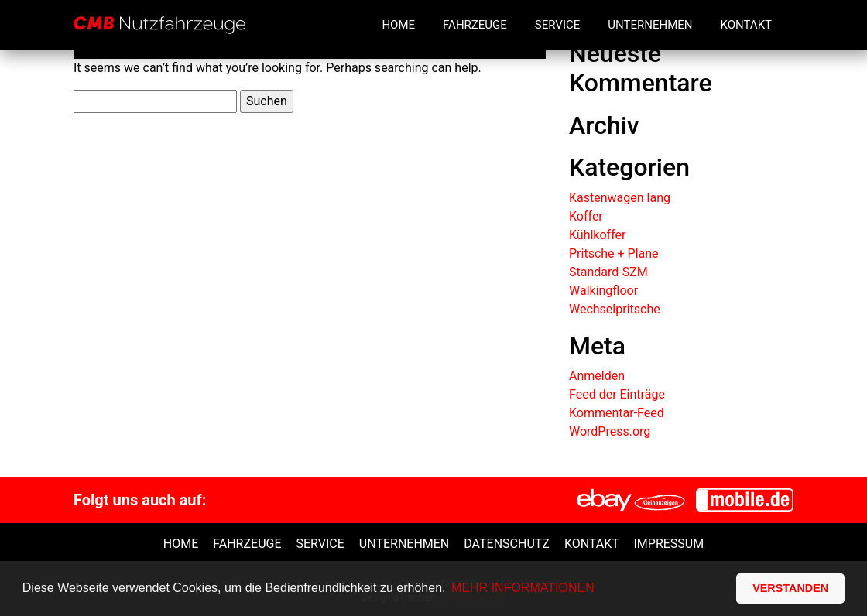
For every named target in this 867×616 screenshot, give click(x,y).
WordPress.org (610, 431)
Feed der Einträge (617, 394)
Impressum (668, 544)
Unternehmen (650, 25)
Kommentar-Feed (617, 413)
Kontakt (746, 25)
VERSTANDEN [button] (790, 588)
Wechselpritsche (615, 309)
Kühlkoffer (597, 235)
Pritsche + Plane (614, 253)
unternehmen (404, 544)
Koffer (586, 216)
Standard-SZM (608, 272)
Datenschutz (507, 544)
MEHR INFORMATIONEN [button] (523, 588)
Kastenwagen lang (620, 198)
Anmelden (597, 376)
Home (398, 25)
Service (557, 25)
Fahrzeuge (475, 25)
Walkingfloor (603, 291)
